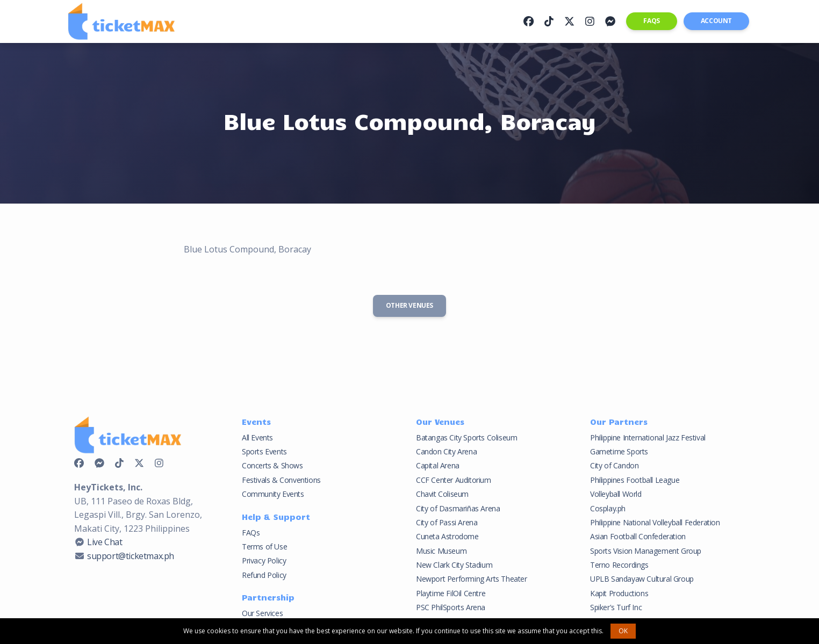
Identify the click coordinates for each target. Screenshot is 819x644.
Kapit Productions (619, 593)
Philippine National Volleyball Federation (655, 522)
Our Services (262, 613)
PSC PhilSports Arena (451, 607)
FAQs (651, 21)
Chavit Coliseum (442, 494)
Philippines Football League (635, 480)
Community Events (273, 494)
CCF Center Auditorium (454, 480)
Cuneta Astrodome (447, 536)
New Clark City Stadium (454, 565)
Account (716, 21)
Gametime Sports (619, 451)
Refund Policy (264, 575)
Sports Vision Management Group (646, 551)
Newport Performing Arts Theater (472, 579)
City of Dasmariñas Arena (458, 508)
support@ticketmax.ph (131, 556)
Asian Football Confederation (638, 536)
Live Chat (105, 542)
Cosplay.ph (608, 508)
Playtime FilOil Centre (451, 593)
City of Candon (614, 465)
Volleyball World (616, 494)
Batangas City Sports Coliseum (466, 437)
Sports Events (264, 451)
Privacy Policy (264, 560)
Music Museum (441, 551)
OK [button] (623, 631)
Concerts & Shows (272, 465)
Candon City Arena (446, 451)
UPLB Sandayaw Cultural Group (642, 579)
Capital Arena (438, 465)
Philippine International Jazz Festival (648, 437)
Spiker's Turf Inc (616, 607)
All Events (257, 437)
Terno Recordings (619, 565)
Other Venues (410, 305)
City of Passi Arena (447, 522)
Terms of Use (264, 547)
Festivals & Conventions (281, 480)
